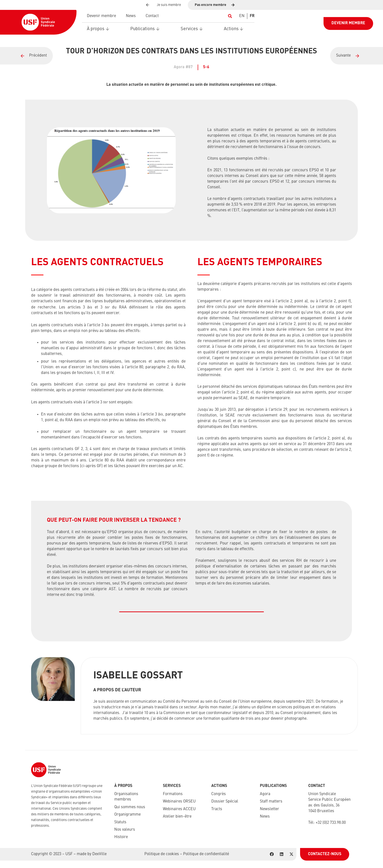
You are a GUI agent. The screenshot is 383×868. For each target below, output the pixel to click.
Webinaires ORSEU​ (179, 802)
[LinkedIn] (282, 854)
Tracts (217, 809)
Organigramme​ (127, 815)
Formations (173, 794)
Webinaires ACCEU (179, 809)
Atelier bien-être (177, 817)
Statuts (120, 822)
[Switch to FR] (252, 16)
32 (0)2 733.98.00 (332, 823)
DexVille (99, 854)
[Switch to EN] (242, 16)
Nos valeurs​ (125, 830)
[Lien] (26, 56)
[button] (230, 16)
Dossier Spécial (225, 802)
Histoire (121, 837)
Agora (265, 794)
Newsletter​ (269, 809)
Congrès (219, 794)
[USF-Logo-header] (38, 22)
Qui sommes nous (130, 807)
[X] (291, 854)
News (265, 817)
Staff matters (271, 802)
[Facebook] (272, 854)
